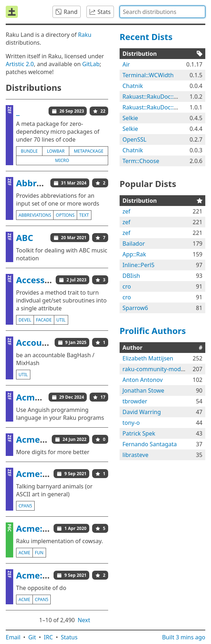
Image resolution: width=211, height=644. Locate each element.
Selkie (130, 118)
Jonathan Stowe (143, 390)
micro (62, 160)
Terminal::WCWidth (148, 75)
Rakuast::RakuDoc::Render (158, 97)
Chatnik (133, 86)
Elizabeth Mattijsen (148, 358)
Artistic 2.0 (20, 64)
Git (32, 637)
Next (84, 620)
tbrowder (135, 401)
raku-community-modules (157, 369)
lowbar (56, 151)
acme (24, 553)
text (84, 215)
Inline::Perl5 (139, 265)
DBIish (131, 276)
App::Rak (134, 254)
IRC (49, 637)
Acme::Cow (39, 474)
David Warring (142, 412)
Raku (85, 35)
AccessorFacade (50, 280)
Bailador (134, 244)
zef (126, 211)
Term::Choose (141, 161)
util (61, 320)
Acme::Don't (42, 575)
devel (25, 320)
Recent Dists (146, 37)
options (65, 215)
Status (69, 637)
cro (127, 286)
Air (126, 64)
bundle (29, 151)
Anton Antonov (143, 380)
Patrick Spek (139, 433)
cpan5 (25, 506)
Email (13, 637)
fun (39, 553)
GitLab (91, 64)
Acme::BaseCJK (47, 439)
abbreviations (35, 215)
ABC (25, 238)
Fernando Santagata (150, 444)
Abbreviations (46, 183)
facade (44, 320)
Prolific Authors (153, 331)
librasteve (135, 455)
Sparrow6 (135, 308)
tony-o (131, 423)
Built (184, 637)
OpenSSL (134, 139)
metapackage (89, 151)
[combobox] (162, 12)
